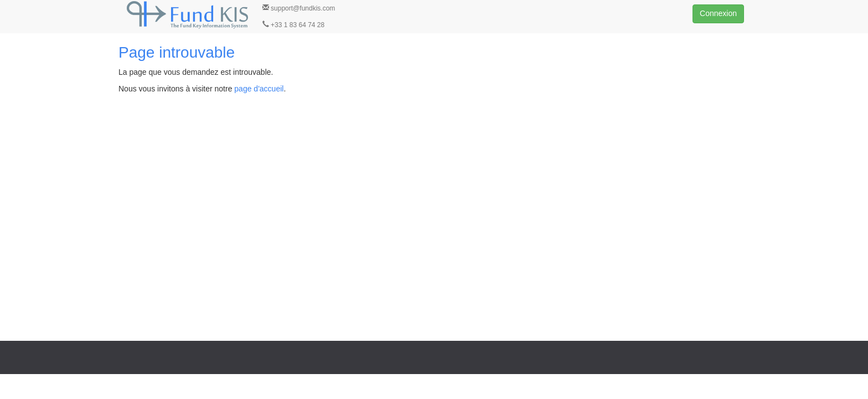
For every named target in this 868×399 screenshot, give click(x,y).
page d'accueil (259, 89)
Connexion (718, 13)
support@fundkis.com (299, 8)
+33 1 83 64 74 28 (293, 25)
